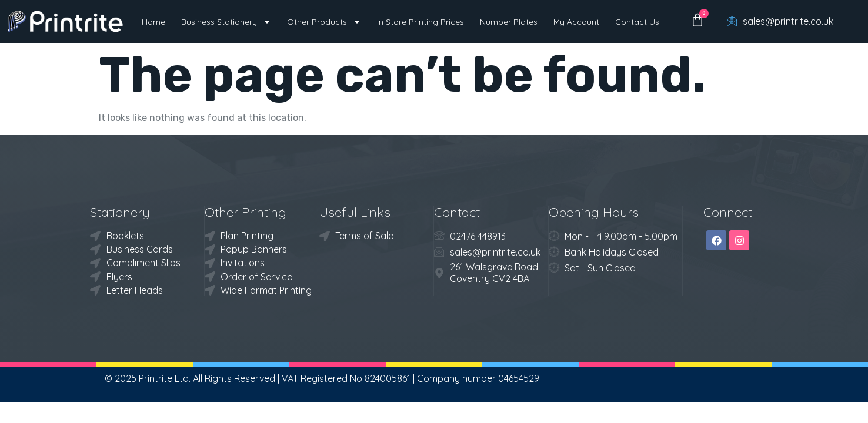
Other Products (324, 22)
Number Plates (509, 22)
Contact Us (637, 22)
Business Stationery (226, 22)
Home (153, 22)
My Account (576, 22)
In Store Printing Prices (420, 22)
